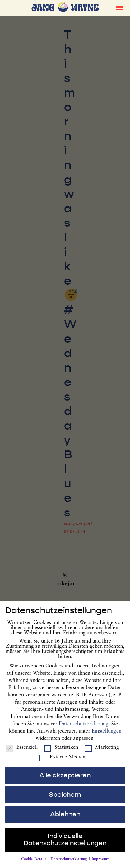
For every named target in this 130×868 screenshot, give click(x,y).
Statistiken (61, 753)
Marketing (102, 753)
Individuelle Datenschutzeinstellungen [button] (65, 845)
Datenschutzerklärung (84, 730)
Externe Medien (62, 763)
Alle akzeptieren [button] (65, 780)
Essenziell (22, 753)
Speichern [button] (65, 800)
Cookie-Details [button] (34, 865)
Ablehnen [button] (65, 820)
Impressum (100, 865)
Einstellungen (106, 737)
